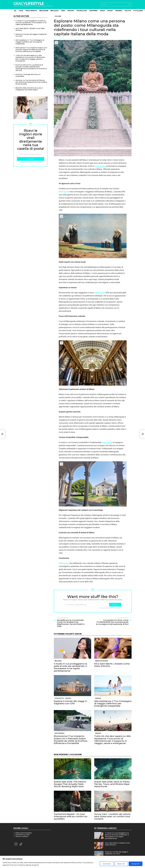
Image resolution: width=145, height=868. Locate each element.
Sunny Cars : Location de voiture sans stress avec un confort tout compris (112, 816)
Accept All (135, 864)
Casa (21, 11)
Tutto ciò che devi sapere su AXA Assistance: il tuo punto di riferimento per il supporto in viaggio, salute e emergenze (112, 740)
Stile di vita (59, 698)
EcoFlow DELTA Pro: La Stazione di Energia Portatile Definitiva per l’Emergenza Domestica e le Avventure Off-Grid (31, 68)
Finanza (119, 11)
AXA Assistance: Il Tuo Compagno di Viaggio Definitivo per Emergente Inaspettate (113, 703)
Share (57, 43)
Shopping (93, 11)
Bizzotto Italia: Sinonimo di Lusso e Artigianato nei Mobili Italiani (29, 89)
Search (130, 5)
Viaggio (71, 11)
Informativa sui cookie (23, 835)
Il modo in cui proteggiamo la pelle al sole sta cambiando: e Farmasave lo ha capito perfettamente (70, 667)
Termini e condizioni (22, 836)
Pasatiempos (31, 11)
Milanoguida (100, 166)
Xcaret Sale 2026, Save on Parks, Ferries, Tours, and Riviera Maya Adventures (112, 784)
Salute (128, 11)
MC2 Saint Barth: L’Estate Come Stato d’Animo (112, 665)
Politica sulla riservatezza (24, 833)
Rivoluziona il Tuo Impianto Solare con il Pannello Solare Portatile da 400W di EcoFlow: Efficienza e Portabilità (71, 740)
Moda (102, 11)
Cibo (63, 11)
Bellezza (55, 11)
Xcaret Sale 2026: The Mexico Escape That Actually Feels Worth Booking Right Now (70, 784)
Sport (110, 11)
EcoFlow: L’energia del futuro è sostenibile (28, 75)
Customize (106, 864)
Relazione (44, 11)
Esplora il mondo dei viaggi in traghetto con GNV (71, 702)
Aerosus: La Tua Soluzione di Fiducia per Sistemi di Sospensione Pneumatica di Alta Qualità (31, 82)
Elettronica (59, 733)
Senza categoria (101, 661)
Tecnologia (82, 11)
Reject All (121, 864)
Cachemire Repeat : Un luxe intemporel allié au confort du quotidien (71, 816)
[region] (72, 862)
